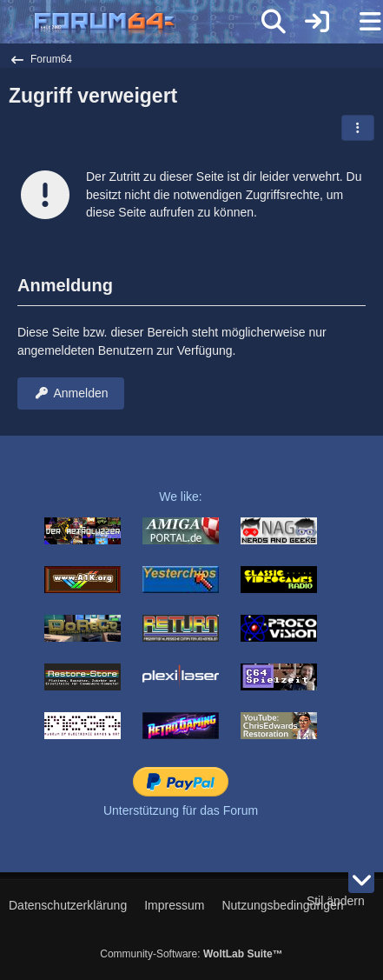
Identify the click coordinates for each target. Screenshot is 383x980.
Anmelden (71, 393)
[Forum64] (150, 23)
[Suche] (274, 22)
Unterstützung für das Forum (181, 810)
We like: (181, 497)
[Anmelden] (317, 22)
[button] (358, 128)
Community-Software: (191, 954)
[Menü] (360, 22)
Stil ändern (336, 901)
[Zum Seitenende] (361, 880)
